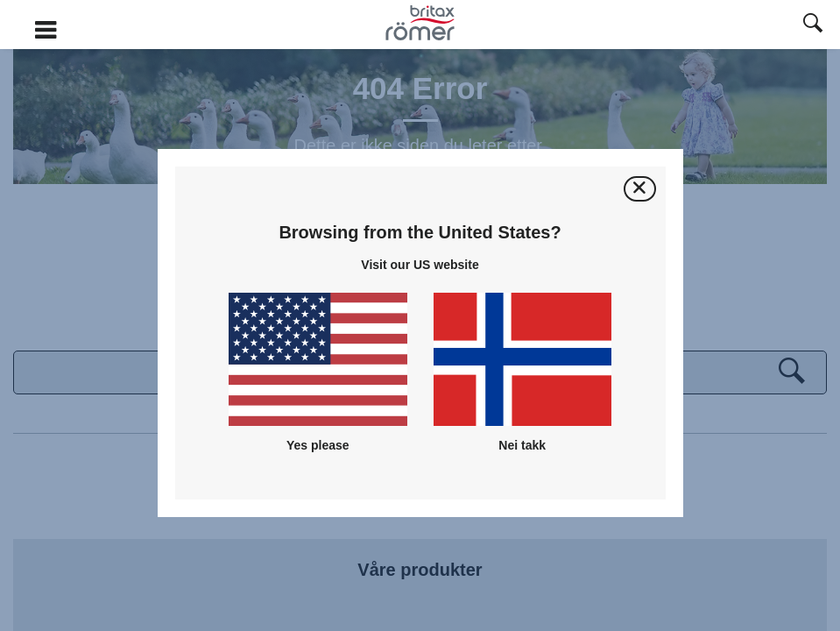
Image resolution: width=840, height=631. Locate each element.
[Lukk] (640, 189)
